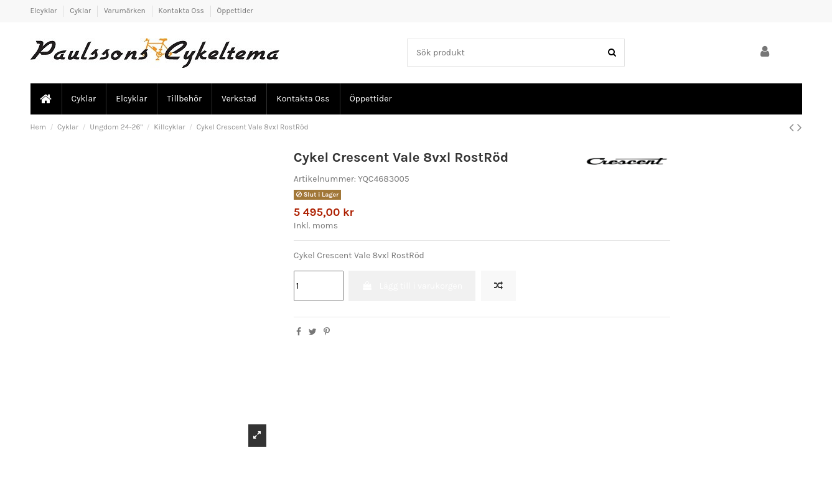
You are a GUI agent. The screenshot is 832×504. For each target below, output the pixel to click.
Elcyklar (45, 11)
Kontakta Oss (182, 11)
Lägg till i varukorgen (412, 286)
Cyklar (81, 11)
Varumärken (126, 11)
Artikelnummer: (325, 179)
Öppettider (235, 11)
